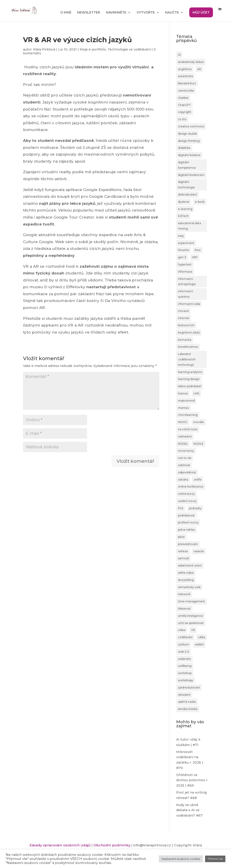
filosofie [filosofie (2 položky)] (184, 250)
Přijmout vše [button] (215, 859)
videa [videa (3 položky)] (182, 630)
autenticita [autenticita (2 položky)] (185, 76)
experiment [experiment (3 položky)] (186, 243)
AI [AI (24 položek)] (179, 55)
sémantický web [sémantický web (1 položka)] (189, 587)
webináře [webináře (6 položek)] (184, 659)
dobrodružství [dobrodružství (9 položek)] (187, 195)
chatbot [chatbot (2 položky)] (183, 98)
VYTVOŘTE (146, 13)
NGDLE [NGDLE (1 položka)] (199, 444)
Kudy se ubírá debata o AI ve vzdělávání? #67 (189, 810)
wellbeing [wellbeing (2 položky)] (185, 666)
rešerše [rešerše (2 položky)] (199, 551)
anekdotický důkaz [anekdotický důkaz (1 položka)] (191, 62)
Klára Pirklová (44, 49)
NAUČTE (172, 13)
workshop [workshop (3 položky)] (185, 673)
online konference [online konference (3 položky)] (191, 487)
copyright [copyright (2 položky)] (185, 112)
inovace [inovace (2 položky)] (183, 311)
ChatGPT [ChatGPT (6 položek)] (184, 105)
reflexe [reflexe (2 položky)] (183, 551)
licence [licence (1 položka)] (183, 393)
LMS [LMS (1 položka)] (196, 393)
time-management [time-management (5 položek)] (192, 601)
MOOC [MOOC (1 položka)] (183, 422)
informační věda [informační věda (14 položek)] (189, 304)
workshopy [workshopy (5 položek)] (186, 680)
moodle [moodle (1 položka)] (199, 422)
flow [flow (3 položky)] (198, 250)
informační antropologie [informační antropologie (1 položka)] (187, 282)
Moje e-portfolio (93, 49)
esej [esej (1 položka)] (181, 236)
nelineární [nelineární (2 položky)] (185, 436)
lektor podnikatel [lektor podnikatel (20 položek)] (190, 386)
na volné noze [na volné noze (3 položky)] (188, 429)
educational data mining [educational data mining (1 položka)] (189, 226)
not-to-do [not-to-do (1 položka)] (185, 458)
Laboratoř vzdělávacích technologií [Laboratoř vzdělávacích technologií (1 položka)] (187, 359)
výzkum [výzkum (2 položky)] (184, 644)
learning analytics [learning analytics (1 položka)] (190, 372)
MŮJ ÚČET (201, 12)
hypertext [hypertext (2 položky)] (185, 264)
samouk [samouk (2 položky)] (184, 558)
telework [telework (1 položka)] (184, 594)
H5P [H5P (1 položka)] (195, 257)
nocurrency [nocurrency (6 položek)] (186, 451)
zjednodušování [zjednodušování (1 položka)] (189, 687)
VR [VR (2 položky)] (193, 630)
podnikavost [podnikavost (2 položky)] (186, 515)
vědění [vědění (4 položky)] (199, 644)
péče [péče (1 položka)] (181, 537)
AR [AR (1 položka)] (199, 69)
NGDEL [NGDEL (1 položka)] (183, 444)
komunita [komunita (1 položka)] (185, 340)
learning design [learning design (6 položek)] (189, 379)
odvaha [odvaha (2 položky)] (183, 480)
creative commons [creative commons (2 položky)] (191, 126)
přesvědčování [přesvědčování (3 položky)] (188, 544)
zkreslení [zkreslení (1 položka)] (184, 695)
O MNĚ (66, 13)
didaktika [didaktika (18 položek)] (184, 148)
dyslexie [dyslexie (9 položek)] (184, 202)
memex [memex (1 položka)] (184, 408)
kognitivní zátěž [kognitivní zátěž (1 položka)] (189, 333)
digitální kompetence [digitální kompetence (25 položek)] (187, 165)
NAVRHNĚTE (116, 13)
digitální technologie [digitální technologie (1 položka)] (186, 185)
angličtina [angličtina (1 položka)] (185, 69)
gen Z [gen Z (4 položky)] (182, 257)
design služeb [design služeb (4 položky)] (187, 134)
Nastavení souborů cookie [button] (181, 859)
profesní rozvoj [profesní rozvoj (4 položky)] (188, 522)
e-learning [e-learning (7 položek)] (185, 209)
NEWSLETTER (89, 13)
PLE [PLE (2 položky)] (181, 508)
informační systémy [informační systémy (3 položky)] (185, 294)
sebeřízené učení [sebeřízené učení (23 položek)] (190, 565)
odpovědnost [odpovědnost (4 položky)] (187, 472)
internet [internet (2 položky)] (184, 318)
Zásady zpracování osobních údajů (60, 845)
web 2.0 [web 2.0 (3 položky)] (184, 652)
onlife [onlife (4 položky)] (198, 480)
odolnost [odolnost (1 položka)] (184, 465)
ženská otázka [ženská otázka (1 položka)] (188, 709)
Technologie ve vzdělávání (129, 49)
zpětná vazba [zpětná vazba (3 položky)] (187, 702)
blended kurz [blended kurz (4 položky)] (187, 83)
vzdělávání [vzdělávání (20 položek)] (185, 637)
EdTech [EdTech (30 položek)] (183, 216)
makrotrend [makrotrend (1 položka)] (186, 401)
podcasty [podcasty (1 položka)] (195, 508)
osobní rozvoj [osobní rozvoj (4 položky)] (187, 501)
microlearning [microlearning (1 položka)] (188, 415)
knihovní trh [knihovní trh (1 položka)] (186, 325)
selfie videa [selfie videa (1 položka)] (186, 573)
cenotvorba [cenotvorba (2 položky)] (186, 91)
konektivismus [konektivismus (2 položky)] (188, 347)
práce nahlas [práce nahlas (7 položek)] (186, 530)
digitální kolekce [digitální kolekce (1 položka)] (189, 155)
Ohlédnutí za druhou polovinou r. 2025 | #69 (192, 780)
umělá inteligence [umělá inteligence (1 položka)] (191, 616)
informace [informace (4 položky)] (185, 272)
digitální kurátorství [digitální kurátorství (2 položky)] (191, 175)
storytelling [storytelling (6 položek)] (186, 580)
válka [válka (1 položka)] (202, 637)
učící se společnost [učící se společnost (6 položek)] (191, 623)
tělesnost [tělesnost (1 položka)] (184, 609)
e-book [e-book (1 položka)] (200, 202)
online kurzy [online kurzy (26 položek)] (186, 494)
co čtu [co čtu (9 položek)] (182, 119)
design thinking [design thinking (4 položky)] (189, 141)
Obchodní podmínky (112, 845)
